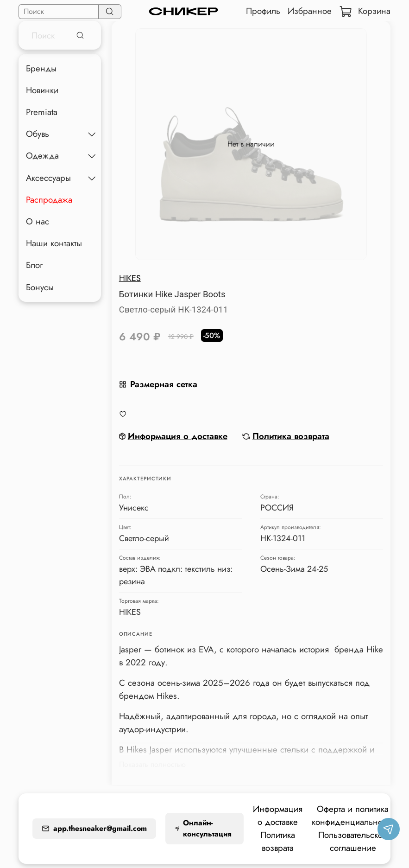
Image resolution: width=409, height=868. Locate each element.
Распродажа (49, 200)
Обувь (38, 134)
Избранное (310, 11)
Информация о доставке (278, 815)
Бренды (41, 68)
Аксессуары (48, 178)
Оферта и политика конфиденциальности (353, 815)
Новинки (42, 90)
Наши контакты (54, 243)
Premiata (42, 112)
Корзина (365, 11)
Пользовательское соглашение (353, 841)
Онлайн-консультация (203, 828)
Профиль (263, 11)
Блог (34, 265)
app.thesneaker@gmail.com (94, 828)
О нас (38, 221)
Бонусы (40, 287)
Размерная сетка (158, 384)
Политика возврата (278, 841)
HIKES (130, 278)
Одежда (42, 156)
